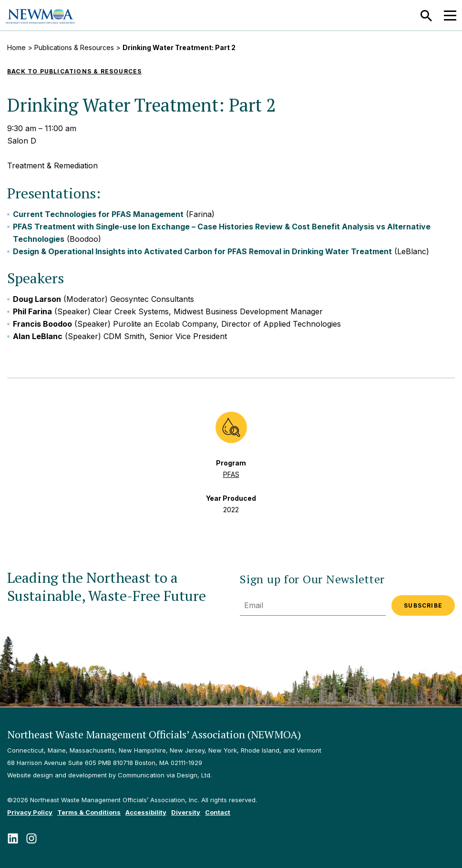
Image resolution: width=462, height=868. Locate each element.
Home (16, 47)
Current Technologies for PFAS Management (98, 214)
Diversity (186, 812)
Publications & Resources (74, 47)
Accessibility (146, 812)
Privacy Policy (30, 812)
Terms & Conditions (89, 812)
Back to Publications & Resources (74, 71)
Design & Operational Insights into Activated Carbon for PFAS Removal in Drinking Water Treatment (202, 251)
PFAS (231, 474)
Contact (218, 812)
